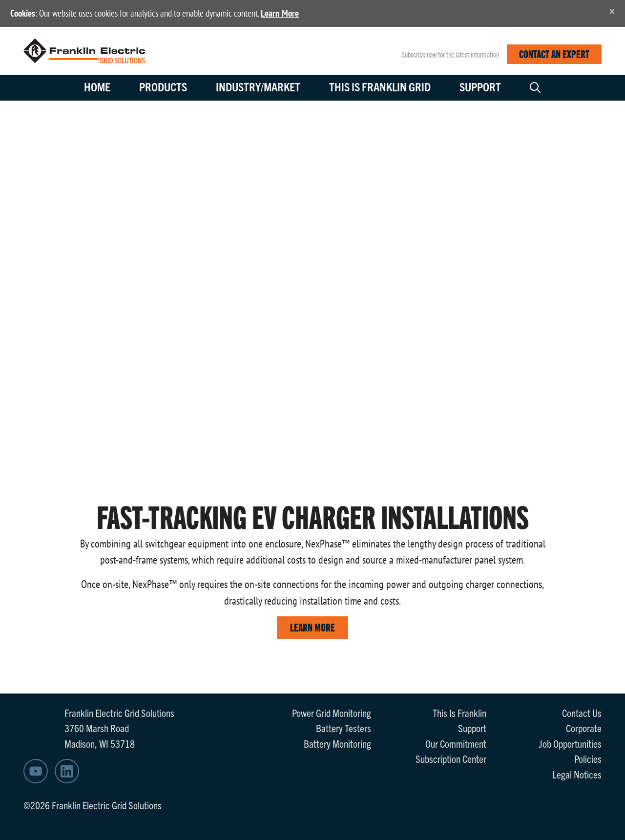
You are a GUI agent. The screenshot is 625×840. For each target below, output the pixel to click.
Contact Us (582, 713)
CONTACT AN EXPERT (554, 53)
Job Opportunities (570, 743)
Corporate (584, 728)
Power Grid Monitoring (332, 713)
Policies (588, 758)
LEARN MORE (312, 627)
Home (97, 86)
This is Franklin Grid (380, 86)
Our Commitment (456, 743)
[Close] (612, 11)
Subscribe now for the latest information (450, 54)
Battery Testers (344, 728)
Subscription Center (451, 758)
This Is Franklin (459, 713)
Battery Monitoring (337, 743)
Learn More (280, 13)
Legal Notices (577, 774)
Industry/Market (258, 86)
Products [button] (163, 86)
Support (480, 86)
